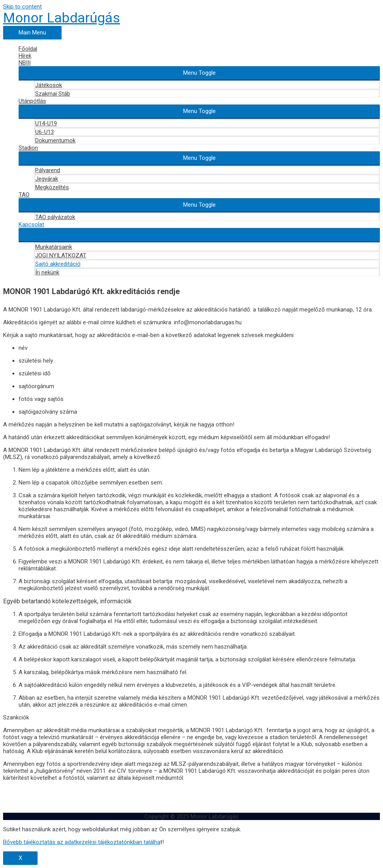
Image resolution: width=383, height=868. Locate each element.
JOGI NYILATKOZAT (61, 255)
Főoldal (28, 49)
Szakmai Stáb (53, 94)
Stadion (28, 148)
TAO (24, 195)
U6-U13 (45, 132)
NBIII (25, 63)
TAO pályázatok (55, 217)
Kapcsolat (31, 224)
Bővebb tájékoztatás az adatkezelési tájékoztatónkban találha (82, 842)
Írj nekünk (47, 272)
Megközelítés (52, 187)
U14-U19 (46, 123)
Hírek (25, 56)
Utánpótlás (32, 101)
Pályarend (48, 170)
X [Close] (20, 858)
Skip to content (22, 7)
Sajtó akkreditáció (58, 264)
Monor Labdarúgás (62, 18)
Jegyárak (47, 179)
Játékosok (49, 85)
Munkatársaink (54, 247)
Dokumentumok (55, 140)
